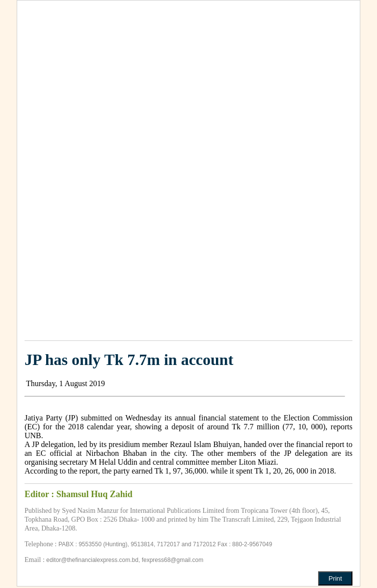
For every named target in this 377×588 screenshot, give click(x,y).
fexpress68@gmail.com (173, 560)
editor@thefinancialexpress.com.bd (92, 560)
